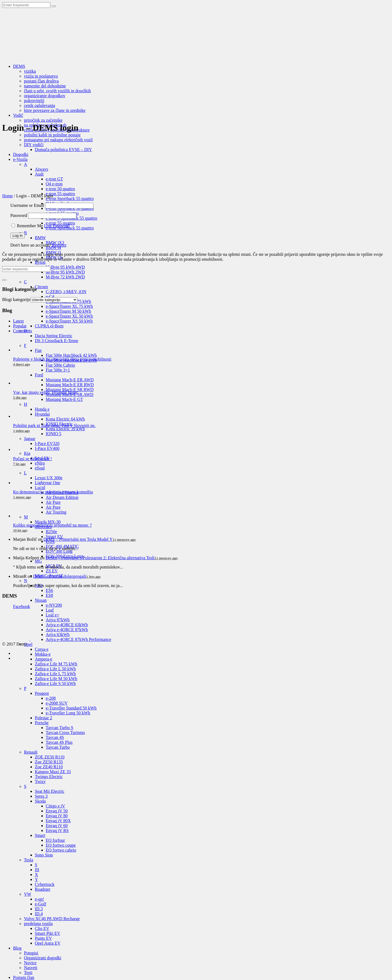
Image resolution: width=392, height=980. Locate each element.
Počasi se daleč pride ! (33, 459)
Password (19, 215)
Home (7, 196)
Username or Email (27, 205)
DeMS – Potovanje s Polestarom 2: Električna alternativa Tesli (100, 558)
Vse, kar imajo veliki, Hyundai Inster (45, 392)
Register (59, 245)
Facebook (22, 606)
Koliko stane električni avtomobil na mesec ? (52, 525)
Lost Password (57, 226)
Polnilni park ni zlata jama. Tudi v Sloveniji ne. (54, 426)
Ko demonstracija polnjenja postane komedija (53, 492)
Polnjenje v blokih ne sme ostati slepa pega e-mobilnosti (62, 359)
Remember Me (30, 226)
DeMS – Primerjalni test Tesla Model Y (78, 539)
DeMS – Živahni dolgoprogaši (60, 576)
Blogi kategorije (16, 299)
